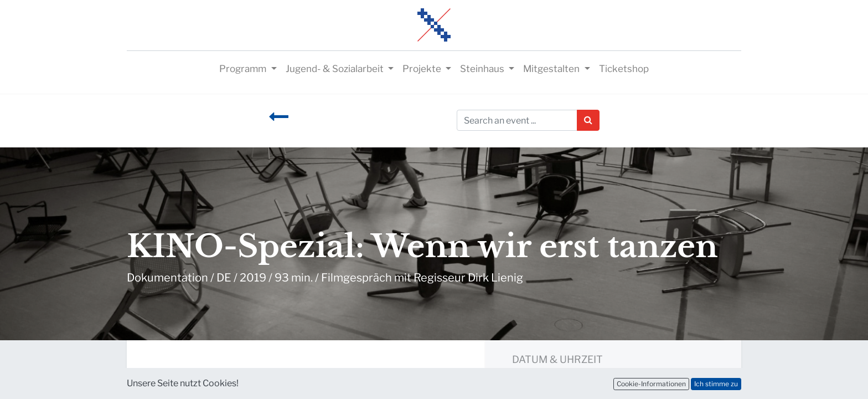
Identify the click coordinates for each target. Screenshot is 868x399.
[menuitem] (624, 69)
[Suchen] (588, 120)
